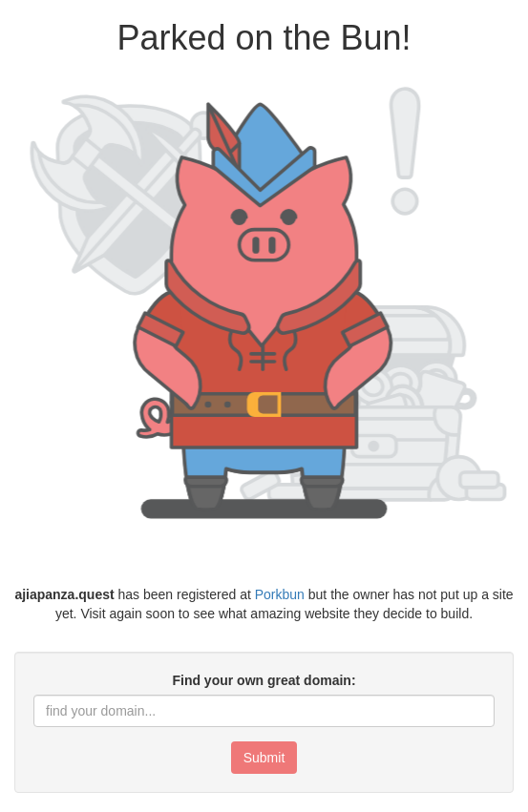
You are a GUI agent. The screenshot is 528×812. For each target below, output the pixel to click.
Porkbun (280, 594)
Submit (264, 758)
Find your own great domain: (264, 680)
